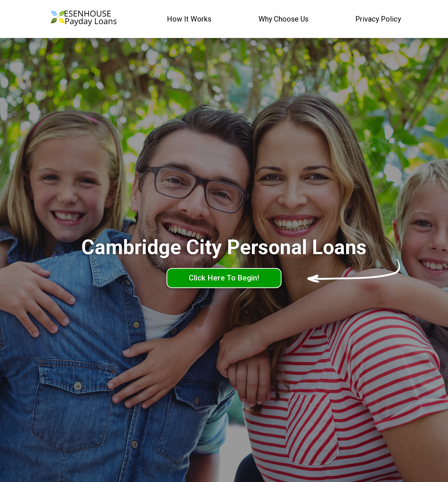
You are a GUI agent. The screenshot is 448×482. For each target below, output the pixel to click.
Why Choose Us (284, 19)
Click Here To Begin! (224, 278)
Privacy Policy (378, 19)
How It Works (189, 19)
